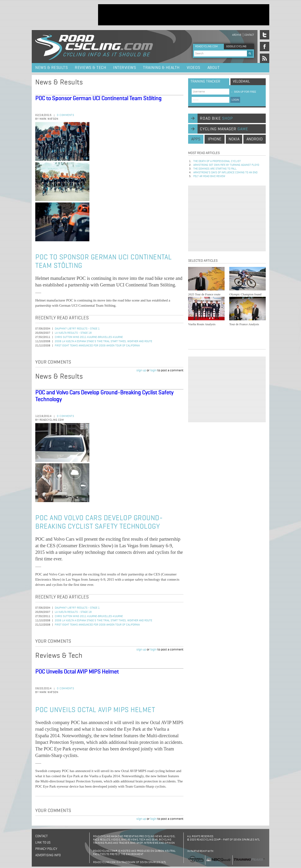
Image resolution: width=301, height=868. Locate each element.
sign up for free (243, 92)
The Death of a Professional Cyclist (217, 161)
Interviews (125, 68)
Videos (194, 68)
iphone (215, 139)
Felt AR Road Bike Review (209, 176)
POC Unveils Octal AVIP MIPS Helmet (77, 672)
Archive (237, 35)
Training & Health (161, 68)
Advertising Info (48, 855)
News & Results (51, 68)
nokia (234, 139)
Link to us (43, 843)
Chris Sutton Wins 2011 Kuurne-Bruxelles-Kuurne (89, 337)
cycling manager (224, 129)
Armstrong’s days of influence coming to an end (225, 173)
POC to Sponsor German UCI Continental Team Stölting (98, 99)
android (255, 139)
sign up (141, 370)
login (153, 370)
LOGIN (235, 100)
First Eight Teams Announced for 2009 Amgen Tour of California (97, 346)
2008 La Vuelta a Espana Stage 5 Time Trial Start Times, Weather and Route (103, 341)
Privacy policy (46, 849)
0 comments (65, 115)
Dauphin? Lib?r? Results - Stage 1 (77, 329)
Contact (249, 35)
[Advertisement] (184, 15)
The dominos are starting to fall (215, 169)
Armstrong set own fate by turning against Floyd (226, 165)
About (214, 68)
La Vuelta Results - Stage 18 (73, 333)
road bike (216, 119)
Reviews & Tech (90, 68)
